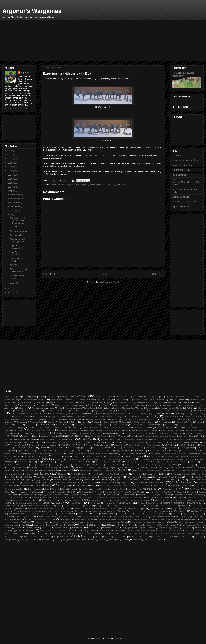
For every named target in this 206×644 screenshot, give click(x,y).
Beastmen (64, 411)
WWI (30, 540)
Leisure (135, 465)
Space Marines (125, 508)
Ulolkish (182, 525)
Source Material (101, 509)
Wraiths (15, 540)
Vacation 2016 (78, 528)
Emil (89, 436)
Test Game (91, 520)
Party (140, 485)
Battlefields (18, 411)
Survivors (30, 516)
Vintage (62, 531)
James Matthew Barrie (71, 462)
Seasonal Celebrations (172, 503)
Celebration (115, 419)
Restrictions (126, 497)
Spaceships (154, 508)
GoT (6, 451)
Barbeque (161, 408)
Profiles (126, 492)
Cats (97, 419)
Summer (165, 514)
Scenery (60, 503)
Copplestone (198, 425)
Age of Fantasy (39, 402)
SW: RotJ (55, 517)
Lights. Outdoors (163, 465)
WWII (37, 540)
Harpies (47, 454)
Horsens (184, 456)
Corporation (33, 427)
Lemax (142, 465)
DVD (6, 436)
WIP (72, 536)
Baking (126, 408)
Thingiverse (26, 522)
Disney (29, 433)
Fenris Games (186, 439)
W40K (93, 530)
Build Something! (180, 175)
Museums (65, 477)
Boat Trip (43, 414)
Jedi (97, 462)
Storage (86, 514)
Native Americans (133, 477)
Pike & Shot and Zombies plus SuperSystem (17, 221)
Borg (100, 414)
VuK (85, 530)
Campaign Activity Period (136, 417)
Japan (83, 462)
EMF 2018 (81, 436)
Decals (100, 430)
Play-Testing (195, 489)
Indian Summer (170, 459)
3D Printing (138, 397)
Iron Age (200, 459)
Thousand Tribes (42, 522)
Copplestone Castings (14, 427)
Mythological (105, 477)
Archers (73, 405)
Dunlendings (199, 433)
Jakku (58, 462)
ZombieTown (138, 540)
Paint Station (12, 485)
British (167, 414)
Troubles (118, 525)
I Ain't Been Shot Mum (110, 459)
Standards (79, 511)
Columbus (8, 425)
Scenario (47, 503)
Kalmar (140, 462)
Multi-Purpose (25, 477)
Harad (204, 451)
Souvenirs (113, 509)
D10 (202, 428)
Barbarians (150, 408)
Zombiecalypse (113, 540)
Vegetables (163, 528)
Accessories (71, 400)
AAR (41, 400)
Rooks (54, 500)
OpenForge (192, 480)
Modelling (62, 474)
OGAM (107, 480)
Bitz (145, 411)
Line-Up (176, 465)
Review (168, 497)
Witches (99, 537)
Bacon (108, 408)
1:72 (26, 397)
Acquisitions (104, 400)
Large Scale (67, 465)
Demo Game (143, 430)
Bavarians (37, 411)
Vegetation (175, 528)
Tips (116, 522)
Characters (166, 419)
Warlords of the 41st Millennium (64, 533)
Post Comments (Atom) (109, 282)
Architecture (93, 405)
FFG (41, 442)
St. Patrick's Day (66, 511)
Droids (140, 433)
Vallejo (124, 528)
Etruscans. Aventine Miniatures (166, 436)
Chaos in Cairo (135, 419)
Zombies (125, 540)
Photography (84, 185)
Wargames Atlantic (141, 531)
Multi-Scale (42, 477)
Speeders (195, 509)
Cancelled (167, 417)
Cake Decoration (66, 417)
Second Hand (194, 503)
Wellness (154, 533)
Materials (18, 470)
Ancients (130, 402)
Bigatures (121, 411)
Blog (178, 411)
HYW (97, 459)
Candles (187, 417)
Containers (105, 425)
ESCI (141, 436)
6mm (155, 397)
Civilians (96, 422)
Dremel (120, 433)
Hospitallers (194, 456)
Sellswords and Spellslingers (19, 506)
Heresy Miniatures (188, 453)
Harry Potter (57, 453)
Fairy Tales (61, 440)
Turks (133, 525)
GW (152, 451)
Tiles (100, 522)
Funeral (81, 445)
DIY (48, 433)
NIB (35, 480)
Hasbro (104, 454)
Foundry (184, 442)
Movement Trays (200, 474)
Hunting (58, 459)
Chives (204, 419)
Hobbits (77, 456)
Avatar (60, 408)
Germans (96, 448)
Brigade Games (155, 414)
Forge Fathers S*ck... (16, 260)
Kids (192, 462)
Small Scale (9, 508)
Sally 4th (165, 500)
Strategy (121, 514)
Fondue (125, 442)
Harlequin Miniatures (35, 454)
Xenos (57, 540)
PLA (141, 489)
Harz (97, 454)
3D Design (127, 397)
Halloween (186, 451)
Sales (157, 500)
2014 (11, 187)
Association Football (170, 405)
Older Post (158, 274)
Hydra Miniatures (71, 459)
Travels (69, 525)
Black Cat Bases (154, 411)
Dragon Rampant (70, 433)
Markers (201, 468)
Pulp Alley (155, 492)
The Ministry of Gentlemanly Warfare (136, 520)
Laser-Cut (92, 465)
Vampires (133, 528)
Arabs (66, 405)
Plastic (176, 489)
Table (130, 516)
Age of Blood (194, 400)
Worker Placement (159, 537)
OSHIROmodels (82, 483)
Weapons (104, 533)
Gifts (132, 448)
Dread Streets (97, 433)
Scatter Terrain (33, 503)
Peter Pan (56, 489)
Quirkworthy (191, 492)
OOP (182, 480)
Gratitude (30, 451)
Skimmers (174, 506)
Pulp (142, 492)
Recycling (158, 495)
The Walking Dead (188, 519)
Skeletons (163, 506)
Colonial (199, 422)
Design (179, 430)
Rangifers (73, 495)
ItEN (39, 462)
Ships (97, 506)
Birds (129, 411)
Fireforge (74, 442)
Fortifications (174, 442)
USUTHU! (46, 528)
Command (18, 425)
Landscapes (56, 465)
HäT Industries (129, 453)
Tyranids (173, 525)
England (114, 436)
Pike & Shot (86, 489)
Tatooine (170, 517)
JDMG (90, 462)
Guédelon (141, 451)
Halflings (175, 451)
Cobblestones (165, 422)
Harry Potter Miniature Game (75, 454)
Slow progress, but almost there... (18, 270)
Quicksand (180, 492)
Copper (188, 425)
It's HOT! (14, 227)
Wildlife (25, 537)
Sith (154, 506)
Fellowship (154, 439)
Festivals (15, 442)
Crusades (138, 427)
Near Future (176, 477)
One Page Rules (168, 480)
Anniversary (199, 402)
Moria (164, 474)
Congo (68, 425)
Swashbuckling (67, 516)
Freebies (14, 445)
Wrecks (23, 540)
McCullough (30, 471)
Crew (84, 427)
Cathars (90, 419)
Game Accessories (154, 445)
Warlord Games (18, 533)
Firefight (64, 442)
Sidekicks (128, 506)
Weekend (123, 533)
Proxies (134, 492)
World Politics (199, 537)
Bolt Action (61, 414)
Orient (43, 483)
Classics (107, 422)
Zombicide (102, 540)
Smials (36, 509)
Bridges (143, 414)
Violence (70, 531)
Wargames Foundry (175, 531)
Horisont (128, 456)
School (72, 503)
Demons (154, 430)
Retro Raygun (138, 497)
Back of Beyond (90, 408)
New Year (19, 480)
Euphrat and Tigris (186, 436)
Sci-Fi (92, 185)
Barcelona (171, 408)
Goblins (174, 448)
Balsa (133, 408)
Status (70, 514)
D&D (178, 427)
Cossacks (46, 428)
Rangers (40, 495)
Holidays (109, 456)
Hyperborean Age (86, 459)
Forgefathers (162, 442)
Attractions (23, 408)
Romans (46, 500)
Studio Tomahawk (152, 514)
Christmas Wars (36, 422)
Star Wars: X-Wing (18, 231)
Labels (32, 465)
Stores (95, 514)
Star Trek (91, 511)
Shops (112, 506)
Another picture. (17, 235)
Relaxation (187, 495)
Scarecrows (20, 503)
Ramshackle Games (27, 495)
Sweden (80, 516)
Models (74, 474)
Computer (59, 425)
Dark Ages (19, 430)
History (57, 456)
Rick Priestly (180, 497)
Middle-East (184, 470)
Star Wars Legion (179, 511)
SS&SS (55, 511)
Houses (24, 459)
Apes (24, 405)
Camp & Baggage (105, 417)
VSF (78, 530)
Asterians (185, 405)
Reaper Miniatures (112, 495)
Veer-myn (152, 528)
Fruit (63, 445)
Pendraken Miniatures (160, 486)
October (14, 202)
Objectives (88, 480)
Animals (186, 402)
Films (56, 442)
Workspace (187, 537)
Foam (118, 442)
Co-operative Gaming (146, 422)
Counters (66, 428)
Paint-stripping (25, 485)
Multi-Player (11, 477)
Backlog (101, 408)
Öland (125, 480)
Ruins (75, 500)
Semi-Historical (46, 506)
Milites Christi (17, 474)
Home (104, 274)
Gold (184, 448)
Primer (100, 492)
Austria (34, 408)
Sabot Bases (136, 500)
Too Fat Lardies (160, 522)
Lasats (83, 465)
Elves (60, 436)
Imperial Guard (151, 459)
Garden (43, 448)
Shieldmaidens (78, 506)
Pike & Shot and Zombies (104, 489)
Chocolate (10, 422)
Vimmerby (51, 530)
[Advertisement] (93, 40)
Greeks (49, 451)
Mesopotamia (111, 470)
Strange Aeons (107, 514)
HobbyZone (89, 456)
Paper (126, 486)
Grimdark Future (106, 451)
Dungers (188, 433)
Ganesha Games (24, 448)
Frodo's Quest (37, 445)
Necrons (188, 477)
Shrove (120, 506)
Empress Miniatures (101, 436)
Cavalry (105, 419)
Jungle (119, 462)
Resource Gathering (82, 497)
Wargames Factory (158, 530)
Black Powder (168, 411)
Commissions (30, 425)
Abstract (53, 400)
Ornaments (70, 483)
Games (168, 445)
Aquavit (57, 405)
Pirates (131, 489)
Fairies (52, 440)
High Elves (17, 456)
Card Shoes (30, 419)
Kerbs (148, 462)
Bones (70, 414)
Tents (44, 520)
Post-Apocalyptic (22, 492)
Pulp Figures (169, 492)
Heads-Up (142, 453)
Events (199, 436)
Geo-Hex (86, 448)
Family (71, 439)
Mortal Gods (175, 474)
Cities (85, 422)
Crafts (74, 427)
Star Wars (122, 511)
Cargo (60, 419)
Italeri (18, 462)
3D (118, 397)
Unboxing (191, 525)
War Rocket (118, 530)
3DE (149, 397)
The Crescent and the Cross (109, 519)
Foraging (151, 442)
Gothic (13, 451)
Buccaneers (38, 417)
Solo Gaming (66, 508)
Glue (148, 448)
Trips (99, 525)
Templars (28, 519)
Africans (181, 400)
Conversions (169, 425)
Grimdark (93, 451)
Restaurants (115, 497)
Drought (148, 433)
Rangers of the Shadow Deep (57, 495)
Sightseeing (139, 506)
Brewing (133, 414)
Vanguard (142, 528)
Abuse (61, 400)
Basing (189, 408)
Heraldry (167, 453)
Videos (20, 531)
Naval (155, 477)
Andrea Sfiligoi (144, 402)
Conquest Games (81, 425)
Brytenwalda (26, 417)
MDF (39, 470)
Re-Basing (82, 495)
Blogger (120, 638)
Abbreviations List (181, 197)
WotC (7, 540)
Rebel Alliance (127, 495)
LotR (65, 467)
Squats (47, 511)
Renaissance (10, 497)
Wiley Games (36, 537)
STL (79, 514)
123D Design (52, 397)
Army (105, 405)
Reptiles (57, 497)
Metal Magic (137, 470)
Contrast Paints (140, 425)
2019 (11, 167)
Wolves (134, 537)
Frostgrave (52, 445)
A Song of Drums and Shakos (24, 400)
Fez (33, 442)
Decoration (121, 430)
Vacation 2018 (111, 528)
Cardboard (42, 419)
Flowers (110, 442)
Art (120, 405)
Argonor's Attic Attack (182, 165)
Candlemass (178, 417)
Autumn (52, 408)
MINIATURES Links (181, 170)
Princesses (109, 492)
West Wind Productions (182, 533)
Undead (18, 527)
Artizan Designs (139, 405)
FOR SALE (141, 442)
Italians (26, 462)
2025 (11, 151)
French (23, 445)
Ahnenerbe (92, 402)
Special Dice (184, 509)
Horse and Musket (156, 456)
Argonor (25, 73)
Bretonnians (122, 414)
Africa (171, 400)
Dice (15, 433)
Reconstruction (144, 495)
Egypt (36, 436)
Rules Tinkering (97, 500)
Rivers (191, 497)
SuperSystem (188, 514)
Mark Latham (190, 468)
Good (201, 448)
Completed (44, 425)
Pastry (148, 486)
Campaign (118, 417)
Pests (47, 489)
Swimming (92, 517)
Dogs (58, 433)
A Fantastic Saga (175, 397)
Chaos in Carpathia (150, 419)
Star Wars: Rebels (198, 511)
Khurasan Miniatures (167, 462)
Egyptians (45, 436)
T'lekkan (122, 517)
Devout (7, 433)
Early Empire (27, 436)
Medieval (68, 470)
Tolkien (124, 522)
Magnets (113, 468)
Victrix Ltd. (9, 530)
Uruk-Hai (33, 528)
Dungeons (179, 433)
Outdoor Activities (181, 482)
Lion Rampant (190, 465)
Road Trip (200, 497)
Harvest (90, 454)
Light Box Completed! (16, 247)
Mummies (54, 477)
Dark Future (55, 185)
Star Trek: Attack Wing (106, 511)
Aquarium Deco (43, 405)
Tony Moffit (147, 522)
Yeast (70, 540)
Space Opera (139, 508)
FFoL (49, 442)
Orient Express (53, 483)
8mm (162, 397)
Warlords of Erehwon (38, 533)
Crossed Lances (124, 427)
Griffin (69, 451)
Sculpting (141, 503)
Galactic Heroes (120, 445)
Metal (122, 470)
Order (26, 483)
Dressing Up (130, 433)
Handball (196, 451)
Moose (148, 474)
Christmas (21, 422)
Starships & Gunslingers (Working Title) (42, 514)
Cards (51, 419)
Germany (107, 448)
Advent (162, 400)
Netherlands (199, 477)
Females (172, 439)
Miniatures (42, 473)
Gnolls (155, 448)
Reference (177, 495)
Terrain (52, 519)
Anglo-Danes (158, 402)
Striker (129, 514)
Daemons (8, 431)
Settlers (59, 506)
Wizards (108, 537)
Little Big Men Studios (17, 468)
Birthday (137, 411)
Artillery (127, 405)
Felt (164, 439)
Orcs (18, 482)
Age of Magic (55, 402)
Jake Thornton (49, 462)
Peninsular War (186, 485)
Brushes (16, 417)
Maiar (121, 468)
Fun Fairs (72, 445)
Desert (171, 431)
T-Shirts (114, 517)
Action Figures (122, 400)
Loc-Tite (47, 468)
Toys (194, 522)
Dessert (187, 431)
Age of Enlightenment (23, 403)
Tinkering (109, 522)
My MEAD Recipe (181, 206)
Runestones (115, 500)
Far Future (143, 439)
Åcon (93, 400)
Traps (61, 525)
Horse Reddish (174, 456)
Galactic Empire (103, 445)
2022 (11, 159)
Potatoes (37, 492)
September (16, 206)
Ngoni (28, 480)
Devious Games (198, 431)
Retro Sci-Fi (150, 497)
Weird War (133, 533)
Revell (160, 497)
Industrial (182, 459)
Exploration (43, 439)
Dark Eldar (35, 431)
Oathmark (75, 480)
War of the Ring (106, 531)
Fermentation (199, 440)
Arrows (114, 405)
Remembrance (199, 495)
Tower (180, 522)
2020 (11, 163)
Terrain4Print (79, 519)
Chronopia (51, 422)
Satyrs (202, 500)
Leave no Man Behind (114, 465)
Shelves (67, 506)
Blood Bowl (187, 411)
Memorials (98, 470)
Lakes (47, 465)
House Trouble (13, 459)
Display (40, 433)
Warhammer (190, 530)
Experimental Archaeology (23, 439)
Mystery (94, 477)
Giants (126, 448)
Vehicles (186, 528)
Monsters (125, 474)
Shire (105, 506)
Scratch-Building (126, 503)
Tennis (37, 520)
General (74, 185)
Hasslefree (114, 453)
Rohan (35, 500)
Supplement (200, 514)
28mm (83, 396)
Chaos (125, 419)
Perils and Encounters (14, 489)
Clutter (131, 422)
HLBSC (67, 456)
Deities (133, 431)
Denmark (163, 431)
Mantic (142, 468)
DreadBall (65, 185)
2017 (11, 175)
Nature (145, 477)
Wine (55, 537)
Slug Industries (198, 506)
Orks (62, 483)
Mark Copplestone (176, 468)
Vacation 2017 (94, 528)
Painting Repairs (81, 485)
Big (112, 411)
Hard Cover (11, 454)
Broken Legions (181, 414)
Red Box (167, 495)
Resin (67, 497)
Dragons (85, 433)
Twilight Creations (161, 525)
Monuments (138, 474)
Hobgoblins (99, 456)
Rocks (7, 500)
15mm (62, 397)
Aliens (108, 402)
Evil (6, 439)
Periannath (199, 485)
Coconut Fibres (181, 422)
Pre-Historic (48, 492)
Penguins (174, 486)
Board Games (29, 414)
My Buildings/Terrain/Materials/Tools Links (187, 182)
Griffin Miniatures (80, 451)
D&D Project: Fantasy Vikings (186, 160)
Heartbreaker (155, 453)
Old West (134, 480)
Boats (52, 414)
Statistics (62, 514)
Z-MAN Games (80, 540)
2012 (11, 288)
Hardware (21, 453)
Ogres (118, 480)
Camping (154, 416)
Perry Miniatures (35, 489)
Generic (74, 448)
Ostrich (137, 483)
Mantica (152, 468)
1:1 (6, 397)
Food (133, 442)
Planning (152, 489)
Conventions (154, 425)
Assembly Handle (154, 405)
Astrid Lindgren (197, 405)
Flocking (100, 442)
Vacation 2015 (61, 528)
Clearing (115, 422)
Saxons (8, 503)
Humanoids (33, 459)
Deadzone (90, 430)
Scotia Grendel (109, 503)
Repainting (36, 497)
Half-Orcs (164, 451)
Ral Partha (11, 495)
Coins (190, 422)
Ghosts (118, 448)
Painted (38, 486)
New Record (9, 480)
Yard (64, 540)
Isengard (8, 462)
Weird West (144, 533)
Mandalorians (131, 468)
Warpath (82, 533)
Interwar (191, 459)
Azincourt (78, 408)
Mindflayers (29, 474)
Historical (42, 456)
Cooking (180, 425)
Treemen (82, 525)
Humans (44, 459)
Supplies (8, 516)
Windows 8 (47, 537)
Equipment (125, 436)
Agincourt (81, 403)
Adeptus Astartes (135, 400)
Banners (140, 408)
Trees (91, 525)
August (14, 211)
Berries (105, 411)
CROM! (92, 427)
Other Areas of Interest (154, 482)
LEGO (127, 465)
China (177, 419)
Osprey (94, 482)
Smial (29, 509)
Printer (118, 492)
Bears (55, 411)
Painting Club (64, 485)
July (12, 215)
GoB (162, 448)
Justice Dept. (130, 462)
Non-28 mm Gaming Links (184, 202)
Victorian (198, 528)
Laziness (101, 465)
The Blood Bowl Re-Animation (184, 74)
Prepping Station (88, 492)
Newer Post (49, 274)
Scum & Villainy (154, 503)
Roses (61, 500)
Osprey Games (106, 483)
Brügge (7, 417)
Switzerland (103, 516)
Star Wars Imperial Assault (158, 511)
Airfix (101, 403)
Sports (99, 185)
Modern (85, 474)
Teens (19, 519)
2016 (11, 179)
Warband (129, 531)
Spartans (174, 509)
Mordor (155, 474)
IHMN (133, 459)
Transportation (39, 525)
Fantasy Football (130, 440)
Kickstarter (182, 462)
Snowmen (53, 508)
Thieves (15, 522)
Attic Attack (9, 408)
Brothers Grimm (198, 414)
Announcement (11, 405)
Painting (47, 485)
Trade (201, 522)
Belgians (88, 411)
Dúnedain (158, 433)
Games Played (186, 445)
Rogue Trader (17, 500)
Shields (88, 506)
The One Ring (172, 520)
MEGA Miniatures (85, 471)
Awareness (69, 408)
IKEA (141, 459)
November (15, 198)
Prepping (70, 492)
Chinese (185, 419)
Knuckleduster (23, 465)
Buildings (51, 417)
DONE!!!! (14, 265)
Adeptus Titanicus (150, 400)
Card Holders (17, 419)
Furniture (90, 445)
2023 (11, 155)
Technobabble (199, 517)
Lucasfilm (91, 468)
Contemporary (120, 425)
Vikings (29, 530)
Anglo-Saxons (173, 402)
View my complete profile (16, 108)
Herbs (175, 453)
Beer (80, 411)
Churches (62, 422)
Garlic (53, 448)
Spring (39, 511)
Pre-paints (59, 492)
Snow (43, 508)
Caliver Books (81, 417)
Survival (18, 516)
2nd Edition (100, 397)
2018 (11, 171)
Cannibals (196, 417)
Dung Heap (168, 433)
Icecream (124, 459)
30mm (109, 397)
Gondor (191, 448)
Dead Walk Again (77, 430)
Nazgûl (165, 477)
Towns (187, 522)
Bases (180, 408)
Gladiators (140, 448)
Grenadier (60, 451)
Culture (170, 427)
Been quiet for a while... (17, 277)
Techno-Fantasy (109, 185)
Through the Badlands (60, 522)
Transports (51, 525)
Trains (16, 525)
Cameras (93, 417)
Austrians (43, 408)
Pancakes (117, 486)
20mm (72, 397)
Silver (148, 506)
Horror (140, 456)
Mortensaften (186, 474)
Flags (93, 442)
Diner (22, 433)
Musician (83, 477)
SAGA (147, 500)
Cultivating (161, 428)
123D (43, 397)
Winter (62, 537)
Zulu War (148, 540)
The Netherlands (158, 519)
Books (91, 414)
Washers (92, 533)
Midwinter (195, 471)
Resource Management (100, 497)
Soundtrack (89, 509)
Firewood (84, 442)
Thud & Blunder (76, 522)
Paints (93, 485)
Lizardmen (36, 468)
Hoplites (119, 456)
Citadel (73, 422)
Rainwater (203, 492)
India (161, 459)
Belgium (96, 411)
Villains (42, 531)
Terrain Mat (67, 519)
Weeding (114, 533)
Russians (126, 500)
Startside (176, 156)
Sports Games (29, 511)
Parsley (133, 486)
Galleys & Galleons (136, 445)
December (15, 194)
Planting (166, 489)
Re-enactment (95, 495)
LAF (39, 465)
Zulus (159, 540)
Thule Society (90, 522)
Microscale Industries (154, 471)
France (195, 442)
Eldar (53, 436)
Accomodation (83, 400)
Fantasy (87, 439)
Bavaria (28, 411)
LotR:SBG (79, 468)
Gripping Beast (123, 451)
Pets (64, 489)
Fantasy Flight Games (111, 439)
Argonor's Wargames (32, 11)
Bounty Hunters (110, 414)
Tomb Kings (135, 522)
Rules (83, 500)
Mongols (96, 474)
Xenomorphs (46, 540)
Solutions (79, 509)
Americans (119, 402)
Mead (56, 470)
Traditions (8, 525)
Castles (80, 419)
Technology (9, 519)
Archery (82, 405)
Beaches (47, 411)
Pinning (122, 489)
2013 (11, 191)
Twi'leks (149, 525)
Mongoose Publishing (109, 474)
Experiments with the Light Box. (18, 240)
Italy (33, 462)
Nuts (66, 480)
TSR (126, 525)
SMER (22, 508)
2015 (11, 183)
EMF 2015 (71, 436)
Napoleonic (118, 477)
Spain (164, 508)
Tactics (138, 516)
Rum (107, 500)
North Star (45, 480)
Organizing (34, 483)
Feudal (24, 442)
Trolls (108, 525)
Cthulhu (149, 427)
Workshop (121, 185)
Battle (9, 411)
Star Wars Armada (138, 511)
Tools (171, 522)
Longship (56, 468)
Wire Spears (89, 537)
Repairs (45, 497)
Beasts (73, 411)
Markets (8, 470)
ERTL (134, 436)
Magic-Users (102, 468)
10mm (34, 397)
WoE (125, 537)
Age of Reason (69, 402)
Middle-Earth (170, 470)
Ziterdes (92, 540)
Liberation (152, 465)
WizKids (116, 537)
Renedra (24, 497)
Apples (31, 405)
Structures (139, 514)
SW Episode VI (43, 517)
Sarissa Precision (190, 500)
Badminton (117, 408)
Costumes (56, 428)
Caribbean (69, 419)
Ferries (7, 442)
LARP (76, 465)
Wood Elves (144, 537)
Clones (124, 422)
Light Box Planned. (15, 253)
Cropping (103, 427)
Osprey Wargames (122, 482)
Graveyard (40, 451)
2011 (11, 292)
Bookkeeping (80, 414)
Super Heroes (176, 514)
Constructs (95, 425)
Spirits (9, 511)
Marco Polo (162, 468)
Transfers (25, 525)
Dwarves (14, 436)
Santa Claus (175, 500)
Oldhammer (149, 480)
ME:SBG (47, 470)
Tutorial (140, 525)
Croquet (112, 428)
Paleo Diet (105, 485)
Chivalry (194, 419)
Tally (147, 516)
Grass (22, 451)
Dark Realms (63, 431)
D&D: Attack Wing (190, 427)
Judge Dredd (107, 462)
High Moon (30, 456)
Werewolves (165, 533)
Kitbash (12, 465)
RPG (68, 500)
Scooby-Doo (95, 503)
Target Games (158, 516)
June (13, 283)
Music (74, 477)
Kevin (155, 462)
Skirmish (184, 506)
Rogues (27, 500)
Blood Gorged (15, 414)
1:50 (13, 397)
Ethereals (149, 436)
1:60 (19, 397)
